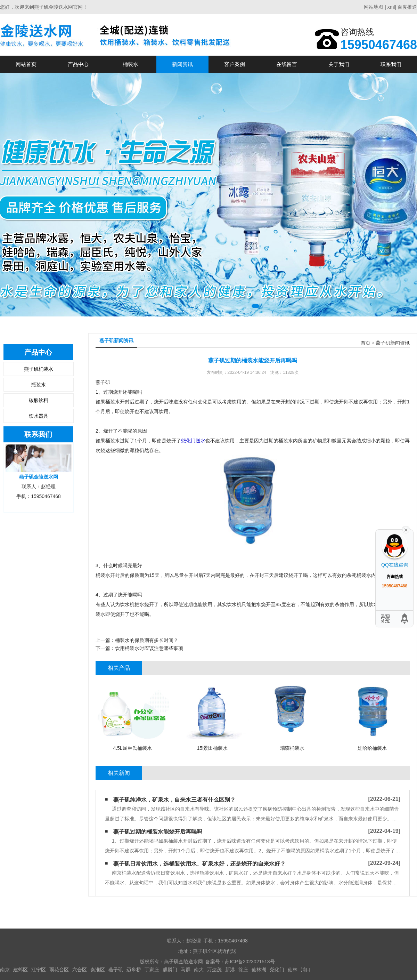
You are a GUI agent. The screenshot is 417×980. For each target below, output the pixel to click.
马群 (186, 970)
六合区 (80, 970)
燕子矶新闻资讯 (393, 343)
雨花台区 (59, 970)
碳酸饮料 (39, 400)
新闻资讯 (182, 64)
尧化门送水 (193, 441)
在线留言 (287, 64)
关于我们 (339, 64)
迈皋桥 (134, 970)
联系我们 (391, 64)
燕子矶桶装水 (39, 369)
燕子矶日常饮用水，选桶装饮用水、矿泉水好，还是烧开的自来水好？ (199, 864)
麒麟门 (170, 970)
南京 (5, 970)
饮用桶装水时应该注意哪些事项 (149, 648)
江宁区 (39, 970)
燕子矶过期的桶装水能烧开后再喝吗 (158, 832)
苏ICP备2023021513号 (250, 962)
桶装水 (130, 64)
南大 (199, 970)
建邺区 (21, 970)
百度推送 (407, 7)
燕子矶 (116, 970)
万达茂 (214, 970)
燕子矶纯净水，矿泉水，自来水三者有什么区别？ (174, 800)
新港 (230, 970)
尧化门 (277, 970)
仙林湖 (259, 970)
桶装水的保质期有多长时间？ (147, 640)
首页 (366, 343)
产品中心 (78, 64)
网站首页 (26, 64)
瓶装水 (39, 385)
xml (391, 7)
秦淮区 (98, 970)
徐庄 (243, 970)
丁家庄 (152, 970)
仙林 (293, 970)
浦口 (306, 970)
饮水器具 (39, 416)
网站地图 (374, 7)
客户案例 (235, 64)
